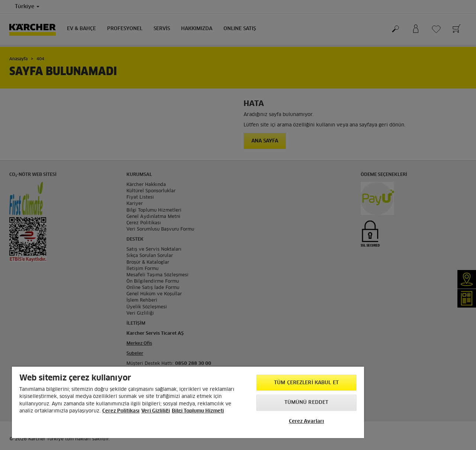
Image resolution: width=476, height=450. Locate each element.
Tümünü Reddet (307, 403)
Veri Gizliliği (156, 411)
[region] (188, 402)
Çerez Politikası (121, 411)
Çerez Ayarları (307, 422)
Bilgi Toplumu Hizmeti (198, 411)
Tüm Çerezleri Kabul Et (306, 383)
